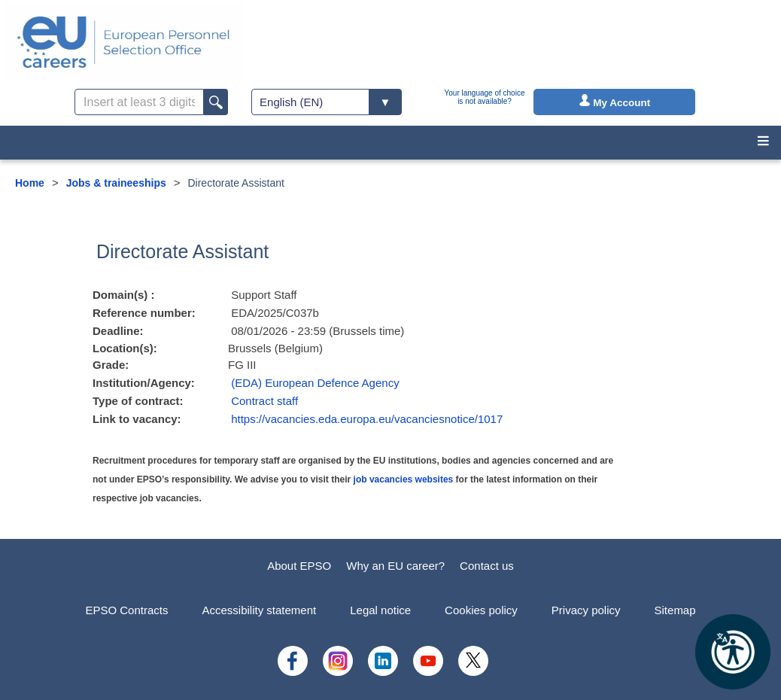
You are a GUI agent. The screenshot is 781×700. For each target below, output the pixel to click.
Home (30, 183)
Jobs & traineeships (116, 183)
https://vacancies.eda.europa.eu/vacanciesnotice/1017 (367, 419)
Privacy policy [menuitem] (586, 610)
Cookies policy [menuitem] (481, 610)
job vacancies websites (404, 479)
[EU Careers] (123, 42)
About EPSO (299, 566)
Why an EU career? (395, 566)
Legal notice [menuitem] (380, 610)
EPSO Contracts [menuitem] (126, 610)
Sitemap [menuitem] (675, 610)
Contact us (487, 566)
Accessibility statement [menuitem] (259, 610)
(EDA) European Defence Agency (315, 383)
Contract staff (264, 401)
